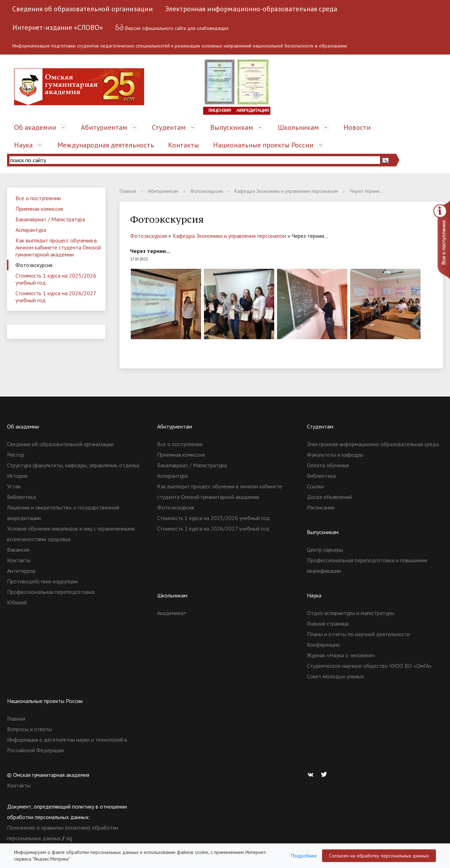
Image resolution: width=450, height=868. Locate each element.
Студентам (169, 127)
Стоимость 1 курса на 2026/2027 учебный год (56, 297)
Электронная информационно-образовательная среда (251, 9)
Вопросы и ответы (30, 729)
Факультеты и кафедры (335, 455)
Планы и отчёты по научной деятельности (358, 634)
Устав (14, 486)
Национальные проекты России (263, 145)
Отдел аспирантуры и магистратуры (351, 613)
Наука (23, 145)
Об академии (35, 127)
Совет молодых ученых (335, 676)
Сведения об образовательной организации (83, 9)
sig (69, 838)
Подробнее (304, 856)
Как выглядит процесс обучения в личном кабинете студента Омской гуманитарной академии (58, 247)
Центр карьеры (325, 550)
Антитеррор (21, 571)
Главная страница (328, 623)
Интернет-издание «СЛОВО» (58, 27)
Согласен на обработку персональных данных (379, 856)
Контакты (184, 145)
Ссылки (315, 486)
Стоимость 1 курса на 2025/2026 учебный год (56, 279)
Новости (357, 127)
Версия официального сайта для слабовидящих (172, 27)
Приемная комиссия (39, 209)
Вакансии (18, 550)
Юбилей (17, 602)
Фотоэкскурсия (34, 265)
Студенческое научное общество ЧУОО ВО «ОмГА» (369, 666)
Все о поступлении (38, 198)
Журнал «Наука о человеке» (341, 655)
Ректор (16, 455)
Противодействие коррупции (42, 581)
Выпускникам (232, 127)
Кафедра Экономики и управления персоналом (286, 191)
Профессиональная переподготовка (51, 592)
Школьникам (298, 127)
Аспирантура (31, 230)
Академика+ (172, 613)
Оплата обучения (328, 465)
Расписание (321, 507)
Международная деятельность (106, 145)
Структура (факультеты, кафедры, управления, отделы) (73, 465)
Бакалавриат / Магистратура (50, 219)
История (17, 476)
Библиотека (21, 497)
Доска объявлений (329, 497)
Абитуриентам (104, 127)
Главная (128, 191)
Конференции (323, 645)
